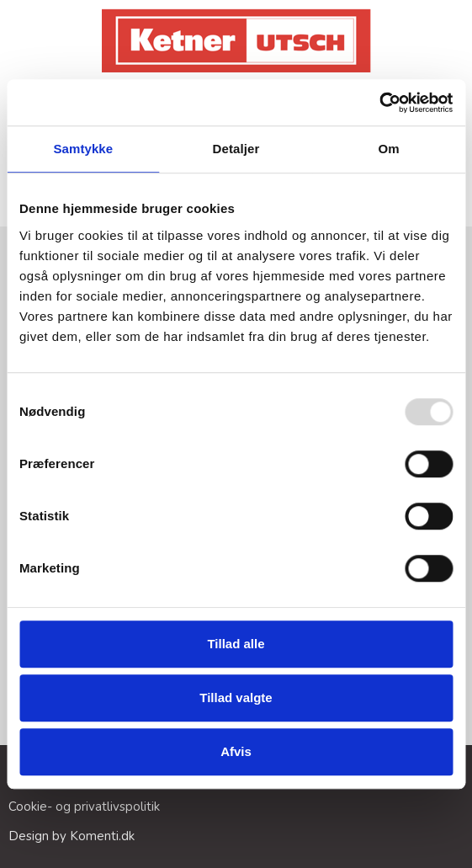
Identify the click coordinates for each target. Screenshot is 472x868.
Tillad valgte (236, 698)
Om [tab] (389, 149)
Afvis (236, 751)
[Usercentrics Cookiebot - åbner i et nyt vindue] (379, 103)
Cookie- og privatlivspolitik (84, 807)
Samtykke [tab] (83, 149)
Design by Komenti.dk (72, 836)
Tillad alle (236, 644)
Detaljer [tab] (236, 149)
